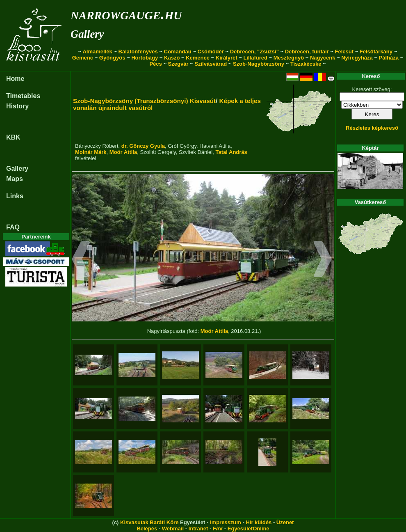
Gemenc (83, 58)
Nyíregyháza (357, 58)
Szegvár (178, 64)
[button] (81, 260)
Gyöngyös (112, 58)
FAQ (13, 227)
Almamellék (97, 52)
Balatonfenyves (138, 52)
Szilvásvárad (211, 64)
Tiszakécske (306, 64)
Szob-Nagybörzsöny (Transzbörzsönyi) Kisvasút (144, 101)
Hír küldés (259, 522)
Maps (15, 179)
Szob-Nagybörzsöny (259, 64)
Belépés (147, 529)
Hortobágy (145, 58)
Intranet (198, 529)
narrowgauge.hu (126, 14)
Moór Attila (123, 152)
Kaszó (172, 58)
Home (15, 79)
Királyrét (227, 58)
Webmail (173, 529)
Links (15, 196)
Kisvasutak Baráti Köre (149, 522)
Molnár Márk (91, 152)
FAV (218, 529)
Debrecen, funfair (307, 52)
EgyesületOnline (249, 529)
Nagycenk (323, 58)
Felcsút (344, 52)
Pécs (155, 64)
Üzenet (285, 522)
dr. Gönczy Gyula (143, 146)
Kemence (198, 58)
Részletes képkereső (372, 128)
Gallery (87, 34)
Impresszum (226, 522)
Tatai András (231, 152)
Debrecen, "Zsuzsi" (254, 52)
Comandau (178, 52)
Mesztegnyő (289, 58)
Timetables (23, 96)
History (17, 106)
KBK (13, 137)
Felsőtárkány (376, 52)
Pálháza (389, 58)
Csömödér (211, 52)
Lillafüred (255, 58)
